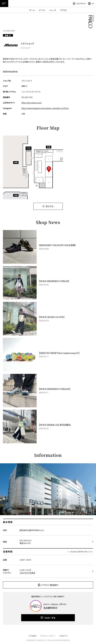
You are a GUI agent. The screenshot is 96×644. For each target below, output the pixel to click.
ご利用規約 (32, 636)
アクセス (63, 10)
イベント (42, 10)
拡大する (49, 206)
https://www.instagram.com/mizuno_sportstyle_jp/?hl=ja (45, 108)
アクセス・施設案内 (50, 585)
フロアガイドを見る (27, 573)
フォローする (50, 618)
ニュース (53, 10)
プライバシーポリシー (48, 636)
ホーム (32, 10)
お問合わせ (64, 636)
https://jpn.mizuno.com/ (32, 103)
